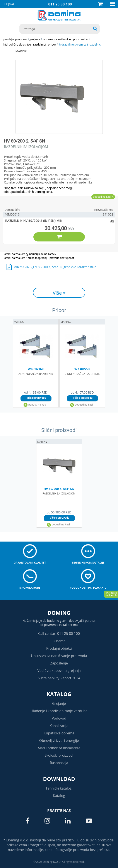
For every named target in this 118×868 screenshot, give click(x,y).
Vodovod (59, 718)
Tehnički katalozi (59, 788)
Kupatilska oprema (59, 733)
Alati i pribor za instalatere (59, 748)
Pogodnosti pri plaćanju (88, 588)
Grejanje (59, 703)
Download (59, 779)
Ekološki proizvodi (59, 755)
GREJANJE (35, 39)
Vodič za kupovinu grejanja (59, 671)
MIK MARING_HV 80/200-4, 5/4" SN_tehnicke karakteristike (55, 267)
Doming (59, 613)
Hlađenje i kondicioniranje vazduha (59, 711)
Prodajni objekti (59, 648)
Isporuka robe (30, 588)
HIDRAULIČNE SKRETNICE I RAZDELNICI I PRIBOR (30, 44)
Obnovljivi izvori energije (59, 741)
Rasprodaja (59, 763)
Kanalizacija (59, 726)
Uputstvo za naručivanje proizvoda (59, 656)
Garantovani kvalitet (30, 563)
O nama (59, 641)
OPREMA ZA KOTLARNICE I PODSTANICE (65, 39)
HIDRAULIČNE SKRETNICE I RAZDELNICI (80, 44)
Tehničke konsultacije (88, 563)
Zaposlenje (59, 663)
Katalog (59, 694)
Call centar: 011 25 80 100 (59, 634)
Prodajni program (15, 39)
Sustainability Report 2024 (59, 678)
